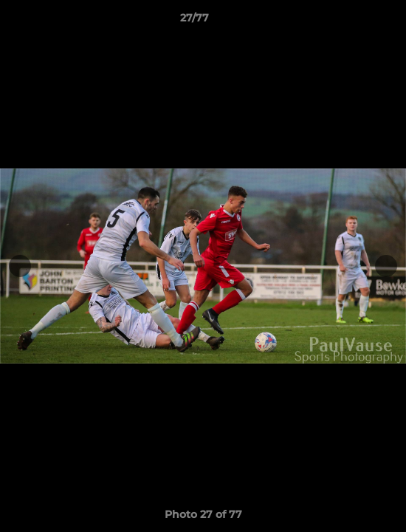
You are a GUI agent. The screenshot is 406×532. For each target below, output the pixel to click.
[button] (353, 21)
